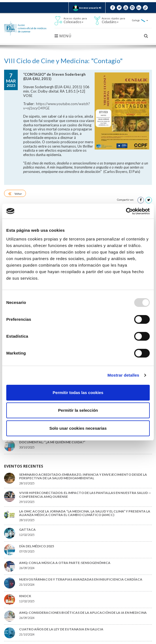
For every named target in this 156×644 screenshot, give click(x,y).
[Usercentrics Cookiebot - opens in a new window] (126, 211)
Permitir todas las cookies (78, 393)
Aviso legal (54, 641)
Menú (63, 36)
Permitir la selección (78, 410)
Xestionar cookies (101, 641)
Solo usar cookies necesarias (78, 428)
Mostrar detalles (123, 375)
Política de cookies (75, 641)
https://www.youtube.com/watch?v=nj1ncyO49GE (76, 95)
